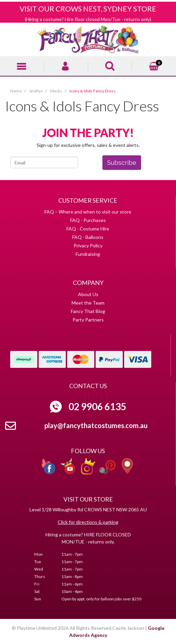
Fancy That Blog (88, 311)
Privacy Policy (88, 246)
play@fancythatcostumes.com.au (96, 425)
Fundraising (88, 254)
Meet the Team (88, 303)
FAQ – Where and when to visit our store (88, 212)
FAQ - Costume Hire (88, 229)
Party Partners (88, 320)
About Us (88, 294)
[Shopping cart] (154, 65)
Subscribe (122, 163)
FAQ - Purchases (88, 220)
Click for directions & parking (88, 522)
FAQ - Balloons (88, 237)
